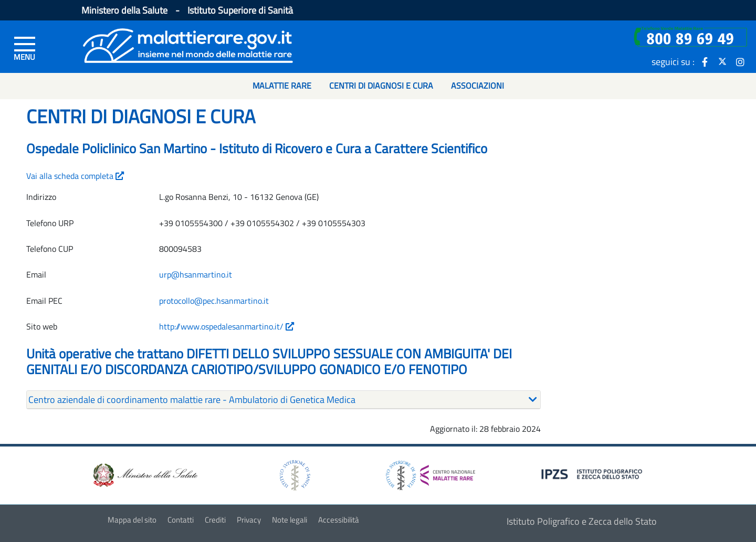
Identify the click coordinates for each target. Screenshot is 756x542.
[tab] (283, 400)
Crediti (215, 520)
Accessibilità (339, 520)
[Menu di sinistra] (25, 48)
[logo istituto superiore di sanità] (294, 474)
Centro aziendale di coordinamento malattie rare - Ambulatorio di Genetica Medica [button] (192, 400)
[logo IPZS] (593, 473)
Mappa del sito (132, 520)
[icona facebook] (705, 61)
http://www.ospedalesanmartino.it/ (227, 326)
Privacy (249, 520)
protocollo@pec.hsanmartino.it (214, 301)
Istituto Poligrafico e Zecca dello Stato (582, 521)
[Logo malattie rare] (188, 44)
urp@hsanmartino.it (196, 274)
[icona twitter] (722, 61)
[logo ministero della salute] (144, 474)
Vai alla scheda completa (75, 176)
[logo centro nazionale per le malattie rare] (430, 472)
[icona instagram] (740, 61)
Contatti (181, 520)
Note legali (290, 520)
